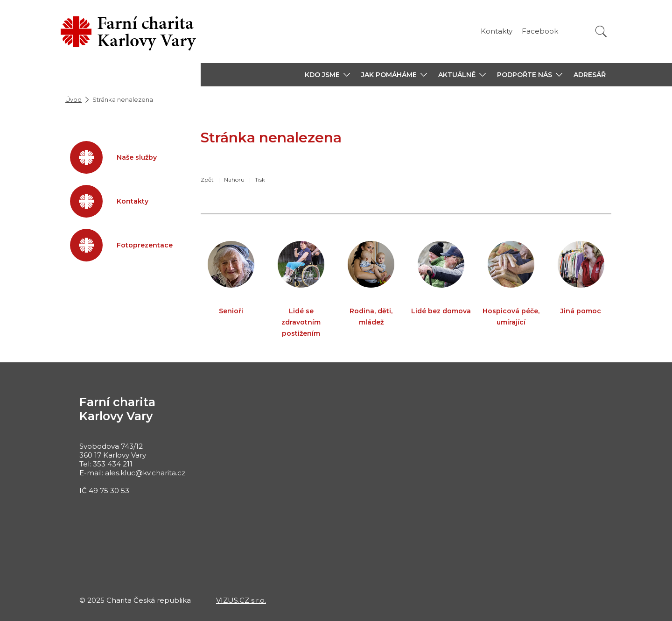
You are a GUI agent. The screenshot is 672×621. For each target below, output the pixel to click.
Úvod (73, 99)
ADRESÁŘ (590, 75)
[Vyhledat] (601, 32)
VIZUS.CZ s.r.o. (241, 600)
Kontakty (497, 31)
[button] (327, 75)
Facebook (540, 31)
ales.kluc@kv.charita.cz (145, 473)
